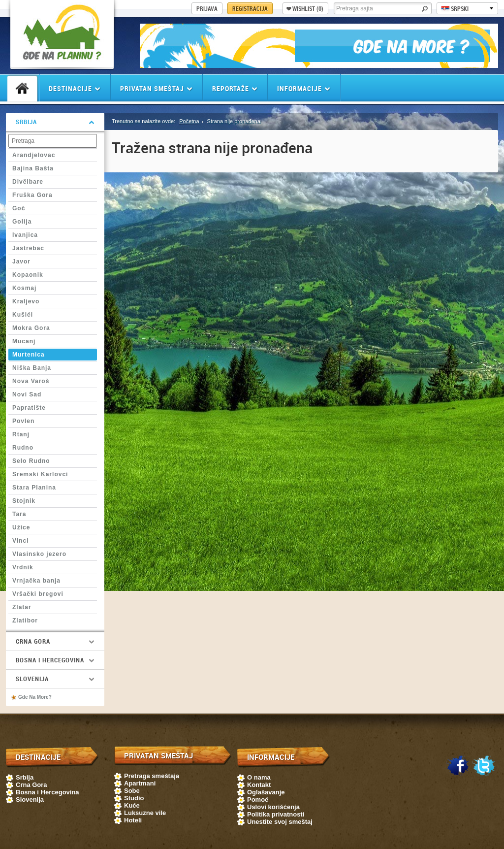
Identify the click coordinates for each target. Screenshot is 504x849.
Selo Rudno (31, 461)
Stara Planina (34, 488)
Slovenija (30, 800)
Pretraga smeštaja (152, 776)
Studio (134, 798)
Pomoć (258, 800)
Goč (19, 208)
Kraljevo (26, 301)
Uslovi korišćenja (273, 807)
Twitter (484, 766)
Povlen (23, 421)
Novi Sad (27, 394)
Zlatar (22, 607)
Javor (21, 261)
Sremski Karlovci (40, 474)
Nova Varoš (31, 381)
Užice (21, 527)
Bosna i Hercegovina (47, 792)
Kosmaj (24, 288)
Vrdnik (23, 567)
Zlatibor (25, 620)
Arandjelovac (34, 155)
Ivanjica (25, 235)
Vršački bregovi (38, 594)
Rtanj (21, 434)
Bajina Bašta (33, 168)
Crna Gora (31, 785)
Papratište (29, 408)
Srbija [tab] (55, 122)
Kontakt (259, 785)
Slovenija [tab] (55, 679)
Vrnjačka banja (36, 581)
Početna (189, 121)
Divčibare (28, 182)
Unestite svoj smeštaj (280, 822)
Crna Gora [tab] (55, 641)
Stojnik (24, 501)
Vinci (20, 541)
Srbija (25, 777)
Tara (19, 514)
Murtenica (29, 355)
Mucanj (24, 341)
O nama (259, 777)
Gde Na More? (35, 697)
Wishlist (305, 8)
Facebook (458, 766)
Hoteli (133, 820)
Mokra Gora (31, 328)
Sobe (132, 791)
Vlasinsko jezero (39, 554)
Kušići (23, 315)
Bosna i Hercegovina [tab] (55, 660)
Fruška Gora (32, 195)
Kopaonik (28, 275)
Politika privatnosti (276, 814)
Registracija (250, 8)
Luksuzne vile (145, 813)
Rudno (23, 448)
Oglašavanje (266, 792)
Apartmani (140, 783)
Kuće (132, 805)
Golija (22, 222)
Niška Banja (32, 368)
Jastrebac (28, 248)
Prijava (207, 8)
